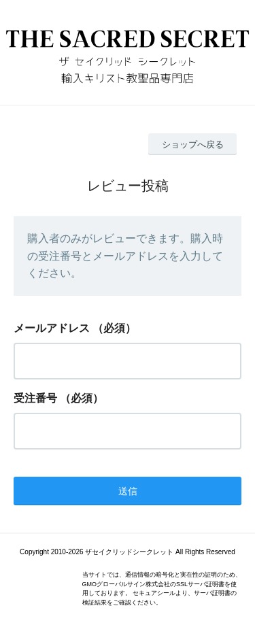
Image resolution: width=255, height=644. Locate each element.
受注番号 (35, 398)
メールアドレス (52, 328)
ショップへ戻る (193, 145)
